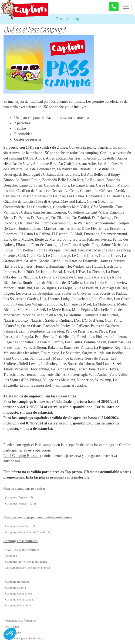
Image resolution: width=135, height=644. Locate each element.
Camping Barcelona (17, 582)
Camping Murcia (16, 587)
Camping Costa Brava (19, 593)
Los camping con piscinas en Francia (28, 567)
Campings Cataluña (17, 526)
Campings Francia (16, 503)
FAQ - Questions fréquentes (22, 550)
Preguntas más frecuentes (21, 620)
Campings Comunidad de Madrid (26, 532)
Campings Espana (16, 497)
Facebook (11, 556)
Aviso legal (12, 626)
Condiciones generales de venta (24, 638)
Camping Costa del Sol (19, 605)
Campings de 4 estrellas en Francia (26, 562)
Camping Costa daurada (20, 599)
